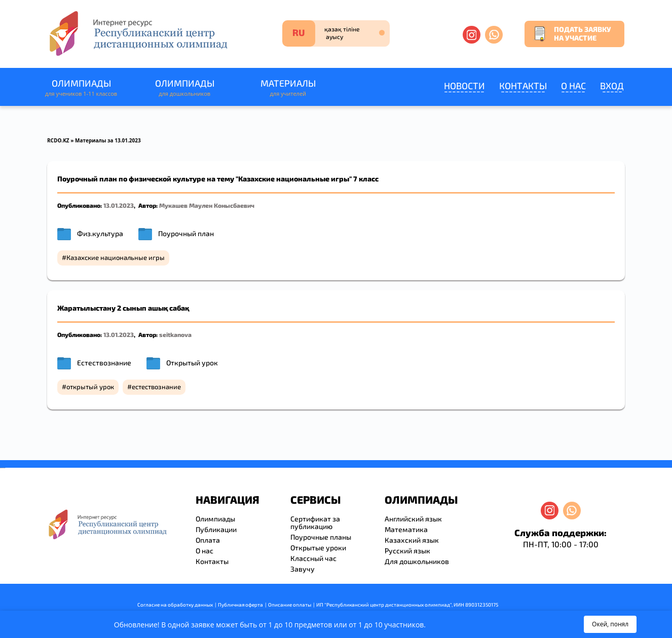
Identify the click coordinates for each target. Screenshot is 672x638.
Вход (612, 86)
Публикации (216, 529)
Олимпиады (81, 88)
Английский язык (413, 519)
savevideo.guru (2, 468)
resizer (4, 468)
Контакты (523, 86)
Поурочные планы (321, 537)
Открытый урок (192, 363)
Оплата (208, 540)
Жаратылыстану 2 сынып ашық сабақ (123, 308)
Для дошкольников (417, 561)
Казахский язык (412, 540)
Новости (464, 86)
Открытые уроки (318, 548)
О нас (573, 86)
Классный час (313, 558)
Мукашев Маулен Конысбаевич (207, 205)
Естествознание (104, 363)
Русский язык (407, 551)
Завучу (303, 569)
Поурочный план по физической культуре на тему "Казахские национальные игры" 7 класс (218, 179)
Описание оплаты (290, 605)
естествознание (156, 387)
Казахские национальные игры (116, 257)
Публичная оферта (240, 605)
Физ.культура (100, 233)
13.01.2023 (119, 205)
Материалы (288, 88)
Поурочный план (186, 233)
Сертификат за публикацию (315, 522)
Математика (406, 529)
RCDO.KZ (58, 140)
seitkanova (175, 334)
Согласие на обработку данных (175, 605)
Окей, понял (610, 624)
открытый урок (90, 387)
